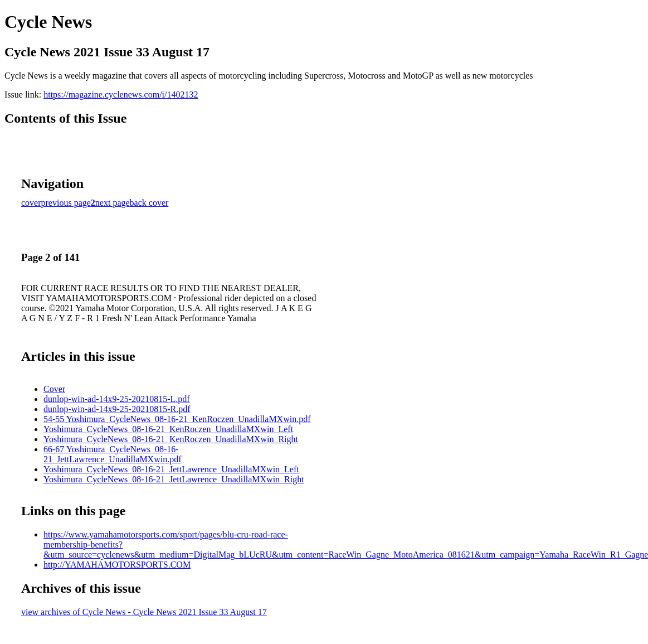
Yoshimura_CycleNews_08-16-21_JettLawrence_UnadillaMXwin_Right (174, 479)
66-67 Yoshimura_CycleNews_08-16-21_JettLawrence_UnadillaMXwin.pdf (112, 454)
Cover (54, 389)
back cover (149, 203)
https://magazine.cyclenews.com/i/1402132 (121, 95)
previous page (66, 203)
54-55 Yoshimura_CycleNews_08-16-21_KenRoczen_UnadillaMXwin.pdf (177, 419)
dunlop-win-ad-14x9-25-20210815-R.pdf (117, 409)
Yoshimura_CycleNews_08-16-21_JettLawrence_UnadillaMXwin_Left (171, 469)
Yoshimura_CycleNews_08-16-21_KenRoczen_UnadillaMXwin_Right (171, 439)
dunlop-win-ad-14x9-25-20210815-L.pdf (117, 399)
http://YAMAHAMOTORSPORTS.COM (117, 565)
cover (31, 203)
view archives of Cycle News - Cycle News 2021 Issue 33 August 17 (144, 612)
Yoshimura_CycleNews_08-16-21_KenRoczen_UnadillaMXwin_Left (168, 429)
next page (113, 203)
